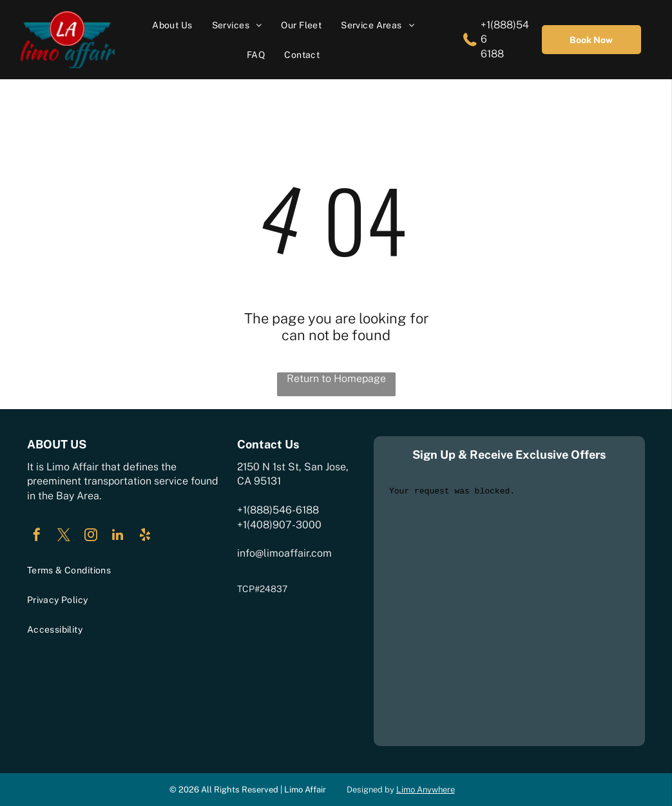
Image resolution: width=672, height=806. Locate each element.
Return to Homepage (336, 379)
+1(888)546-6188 (278, 510)
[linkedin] (118, 536)
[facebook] (37, 536)
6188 (492, 54)
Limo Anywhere (426, 790)
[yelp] (145, 536)
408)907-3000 (286, 525)
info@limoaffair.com (284, 553)
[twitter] (64, 536)
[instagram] (91, 536)
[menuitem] (172, 25)
